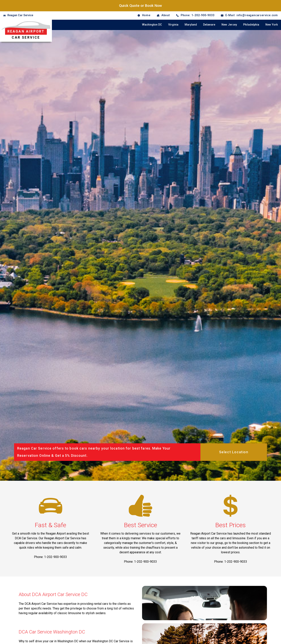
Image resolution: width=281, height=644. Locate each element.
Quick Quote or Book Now (140, 6)
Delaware (209, 25)
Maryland (191, 25)
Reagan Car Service (20, 15)
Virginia (173, 25)
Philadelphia (251, 25)
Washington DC (152, 25)
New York (272, 25)
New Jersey (229, 25)
